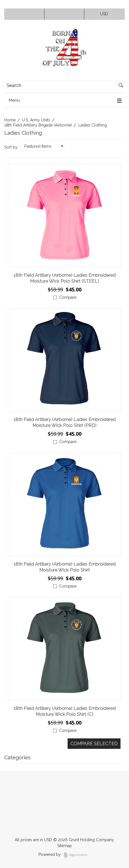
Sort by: (11, 147)
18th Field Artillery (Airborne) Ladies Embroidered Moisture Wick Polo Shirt (65, 567)
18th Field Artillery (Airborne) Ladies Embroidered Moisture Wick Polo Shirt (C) (65, 711)
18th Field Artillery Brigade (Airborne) (38, 125)
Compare (68, 297)
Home (10, 120)
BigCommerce (77, 855)
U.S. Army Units (36, 120)
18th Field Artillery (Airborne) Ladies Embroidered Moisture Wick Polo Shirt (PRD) (65, 422)
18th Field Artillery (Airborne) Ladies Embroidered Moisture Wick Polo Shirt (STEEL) (65, 278)
